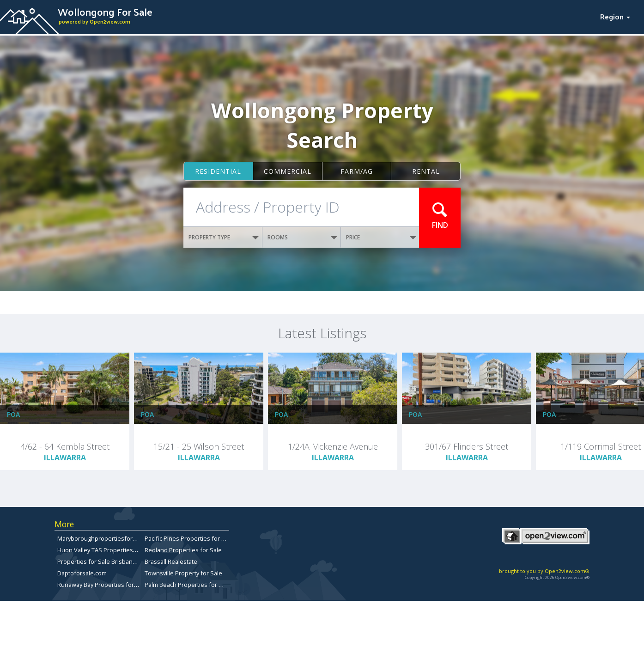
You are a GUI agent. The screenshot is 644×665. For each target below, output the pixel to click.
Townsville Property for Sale (183, 573)
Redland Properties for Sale (183, 550)
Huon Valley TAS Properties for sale (106, 550)
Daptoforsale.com (82, 573)
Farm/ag (357, 171)
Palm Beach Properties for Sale (188, 585)
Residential (218, 171)
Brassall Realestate (171, 561)
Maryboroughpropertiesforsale (101, 538)
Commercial (288, 171)
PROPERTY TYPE (224, 237)
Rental (426, 171)
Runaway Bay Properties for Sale (102, 585)
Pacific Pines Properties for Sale (189, 538)
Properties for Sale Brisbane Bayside (108, 561)
